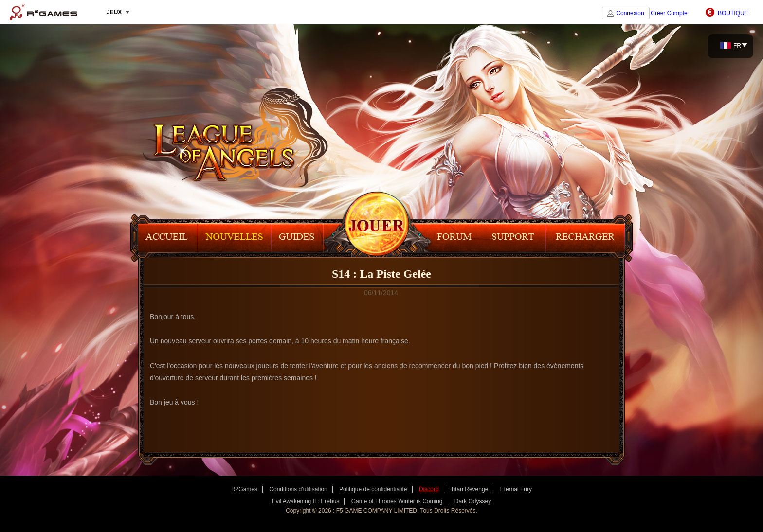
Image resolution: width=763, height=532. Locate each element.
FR (731, 46)
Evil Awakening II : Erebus (306, 501)
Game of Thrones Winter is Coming (397, 501)
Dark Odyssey (473, 501)
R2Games (44, 12)
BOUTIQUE (733, 13)
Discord (429, 489)
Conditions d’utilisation (298, 489)
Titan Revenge (470, 489)
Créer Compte (669, 13)
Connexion (630, 13)
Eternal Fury (516, 489)
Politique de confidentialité (373, 489)
